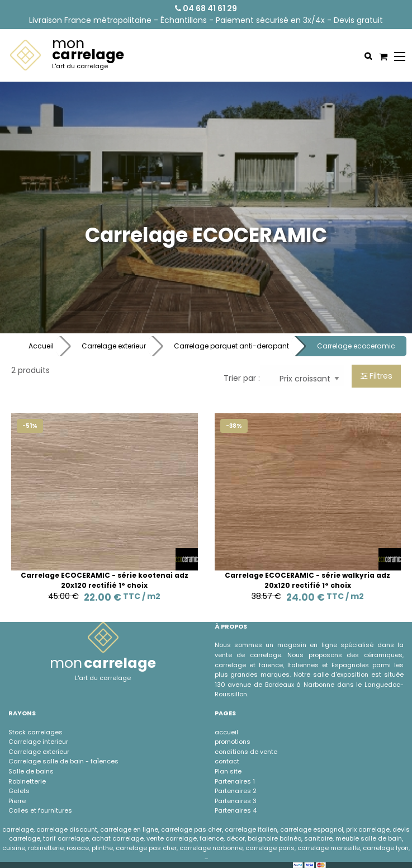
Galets (19, 791)
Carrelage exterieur (114, 346)
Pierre (17, 801)
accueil (226, 732)
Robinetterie (27, 781)
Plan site (228, 771)
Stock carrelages (35, 732)
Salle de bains (31, 771)
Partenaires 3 (236, 801)
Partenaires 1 (235, 781)
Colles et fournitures (40, 810)
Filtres (377, 376)
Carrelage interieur (38, 742)
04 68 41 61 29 (206, 8)
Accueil (41, 346)
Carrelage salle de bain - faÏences (63, 761)
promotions (233, 742)
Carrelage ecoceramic (356, 346)
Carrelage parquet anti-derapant (231, 346)
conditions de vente (246, 752)
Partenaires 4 (236, 810)
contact (227, 761)
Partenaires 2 (236, 791)
